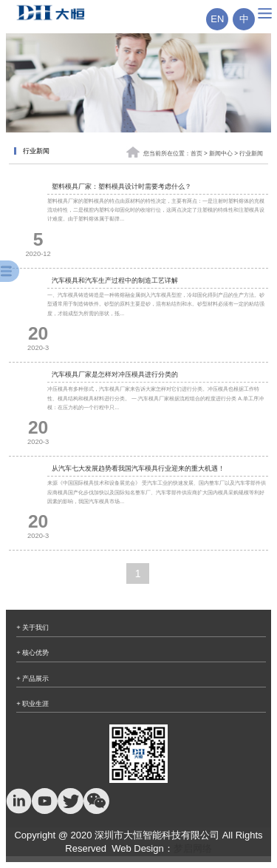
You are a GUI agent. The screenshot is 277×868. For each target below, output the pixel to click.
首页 (196, 154)
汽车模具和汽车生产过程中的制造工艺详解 (115, 280)
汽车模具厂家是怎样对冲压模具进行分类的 (115, 374)
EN (217, 19)
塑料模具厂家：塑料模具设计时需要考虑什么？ (122, 186)
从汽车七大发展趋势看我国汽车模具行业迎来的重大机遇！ (138, 468)
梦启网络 (193, 848)
